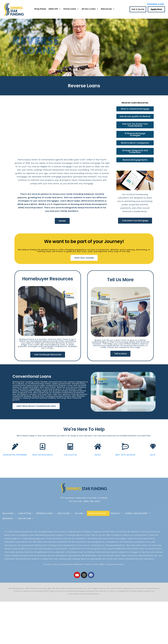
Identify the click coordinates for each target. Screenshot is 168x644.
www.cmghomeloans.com (99, 588)
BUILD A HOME (65, 513)
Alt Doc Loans (90, 9)
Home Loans (71, 9)
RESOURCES (9, 518)
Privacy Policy (51, 564)
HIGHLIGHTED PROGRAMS (15, 457)
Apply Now (156, 9)
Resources (108, 9)
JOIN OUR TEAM (26, 518)
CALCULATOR (70, 457)
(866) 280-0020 (91, 501)
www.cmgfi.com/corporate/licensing (84, 594)
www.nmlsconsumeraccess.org (74, 588)
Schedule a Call (155, 4)
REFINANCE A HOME (46, 513)
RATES (98, 457)
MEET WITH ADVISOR (125, 457)
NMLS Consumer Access (112, 564)
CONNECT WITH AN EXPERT (138, 513)
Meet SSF (55, 9)
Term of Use (92, 564)
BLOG (153, 457)
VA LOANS (80, 513)
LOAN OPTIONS (26, 513)
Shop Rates (40, 9)
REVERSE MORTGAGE (98, 513)
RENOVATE (117, 513)
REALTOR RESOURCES (43, 457)
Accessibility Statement (72, 564)
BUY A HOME (9, 513)
